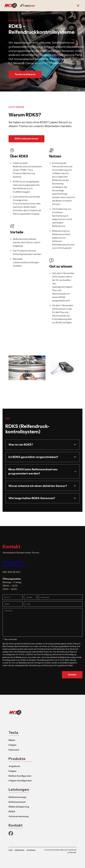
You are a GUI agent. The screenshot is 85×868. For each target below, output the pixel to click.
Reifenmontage (17, 797)
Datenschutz (19, 850)
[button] (78, 6)
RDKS (12, 811)
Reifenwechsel (17, 802)
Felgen (12, 745)
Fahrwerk (14, 750)
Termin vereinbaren (25, 74)
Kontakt (16, 825)
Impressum (31, 850)
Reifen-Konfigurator (20, 776)
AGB (10, 850)
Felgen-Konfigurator (20, 781)
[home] (20, 6)
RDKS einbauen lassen (26, 139)
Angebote (14, 766)
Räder (12, 740)
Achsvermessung (19, 816)
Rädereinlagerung (19, 807)
